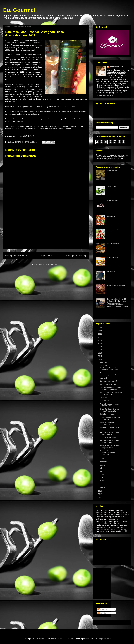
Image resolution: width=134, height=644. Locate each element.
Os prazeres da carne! (108, 438)
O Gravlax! (103, 398)
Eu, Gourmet (19, 10)
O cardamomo (112, 171)
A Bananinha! (104, 401)
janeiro (103, 487)
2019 (100, 343)
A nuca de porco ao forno (116, 285)
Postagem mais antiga (77, 256)
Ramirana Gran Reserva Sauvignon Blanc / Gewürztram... (108, 453)
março (103, 481)
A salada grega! (112, 230)
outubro (103, 459)
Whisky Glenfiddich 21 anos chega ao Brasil (110, 447)
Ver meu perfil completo (104, 95)
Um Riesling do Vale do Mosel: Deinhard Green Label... (111, 369)
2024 (100, 328)
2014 (100, 359)
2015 (100, 356)
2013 (100, 491)
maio (102, 474)
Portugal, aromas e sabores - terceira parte (110, 405)
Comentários (103, 613)
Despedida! (111, 271)
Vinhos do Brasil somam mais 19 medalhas (110, 418)
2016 (100, 353)
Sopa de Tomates (113, 244)
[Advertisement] (46, 234)
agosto (103, 465)
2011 (100, 497)
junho (102, 471)
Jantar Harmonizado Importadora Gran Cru (109, 423)
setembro (104, 462)
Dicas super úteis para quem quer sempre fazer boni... (110, 374)
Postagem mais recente (16, 256)
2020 (100, 340)
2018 (100, 347)
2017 (100, 350)
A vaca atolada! (112, 258)
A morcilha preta (112, 200)
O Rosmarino (111, 187)
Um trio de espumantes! (108, 381)
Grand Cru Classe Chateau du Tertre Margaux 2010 (110, 410)
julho (102, 468)
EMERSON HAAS (116, 67)
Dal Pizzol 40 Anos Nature (109, 384)
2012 (100, 494)
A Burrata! (103, 378)
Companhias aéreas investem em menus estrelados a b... (110, 388)
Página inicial (47, 256)
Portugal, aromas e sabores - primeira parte (110, 442)
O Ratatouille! (112, 216)
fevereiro (103, 484)
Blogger (109, 639)
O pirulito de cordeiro (107, 414)
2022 (100, 334)
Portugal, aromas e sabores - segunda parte (110, 433)
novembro (104, 365)
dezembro (104, 362)
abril (102, 478)
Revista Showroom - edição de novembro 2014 (111, 394)
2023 (100, 331)
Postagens (102, 609)
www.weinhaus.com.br (62, 129)
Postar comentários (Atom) (50, 264)
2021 (100, 337)
